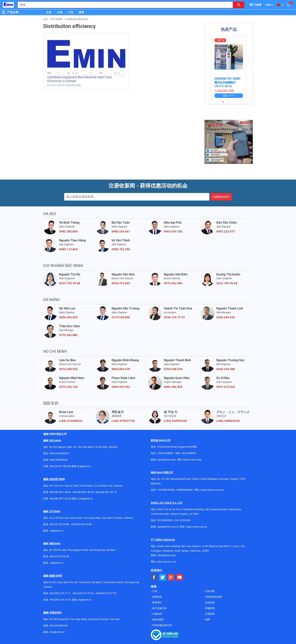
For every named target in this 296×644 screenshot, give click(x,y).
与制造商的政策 (213, 597)
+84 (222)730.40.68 (81, 524)
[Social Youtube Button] (180, 577)
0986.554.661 (121, 232)
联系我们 (157, 603)
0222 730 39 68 (70, 283)
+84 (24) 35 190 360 (60, 466)
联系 (82, 12)
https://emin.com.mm (212, 490)
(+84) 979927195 (123, 421)
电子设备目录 (159, 608)
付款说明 (210, 591)
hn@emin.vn (84, 466)
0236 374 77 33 (174, 317)
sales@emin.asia (166, 460)
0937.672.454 (226, 387)
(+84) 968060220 (228, 421)
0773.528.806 (121, 317)
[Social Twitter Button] (163, 577)
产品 (71, 12)
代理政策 (210, 614)
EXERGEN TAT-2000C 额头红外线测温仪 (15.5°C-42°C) (227, 82)
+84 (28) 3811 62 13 (106, 492)
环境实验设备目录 (162, 625)
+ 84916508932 (165, 453)
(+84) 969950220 (175, 421)
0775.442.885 (68, 335)
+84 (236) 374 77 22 (83, 593)
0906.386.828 (173, 387)
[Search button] (239, 5)
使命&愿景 (158, 620)
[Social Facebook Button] (154, 577)
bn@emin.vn (57, 531)
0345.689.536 (226, 317)
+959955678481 (185, 490)
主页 (49, 12)
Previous (204, 68)
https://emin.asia (192, 460)
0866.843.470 (121, 369)
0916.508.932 (68, 369)
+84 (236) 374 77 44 (60, 600)
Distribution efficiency (77, 19)
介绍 (60, 12)
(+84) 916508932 (71, 421)
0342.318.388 (226, 369)
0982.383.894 (68, 232)
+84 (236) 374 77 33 (106, 593)
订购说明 (157, 614)
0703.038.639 (173, 369)
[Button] (4, 12)
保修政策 (210, 608)
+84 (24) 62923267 (59, 453)
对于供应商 (57, 19)
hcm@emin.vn (85, 499)
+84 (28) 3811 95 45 (60, 499)
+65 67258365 (189, 453)
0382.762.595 (121, 249)
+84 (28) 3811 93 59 (83, 492)
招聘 (207, 620)
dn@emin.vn (85, 600)
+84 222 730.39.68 (59, 524)
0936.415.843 (121, 283)
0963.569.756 (173, 232)
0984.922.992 (121, 387)
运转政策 (210, 603)
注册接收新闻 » (221, 197)
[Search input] (123, 5)
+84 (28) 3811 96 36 (60, 492)
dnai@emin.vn (57, 632)
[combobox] (123, 5)
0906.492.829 (68, 317)
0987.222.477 (226, 232)
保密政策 (157, 597)
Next (253, 68)
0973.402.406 (173, 283)
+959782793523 (166, 490)
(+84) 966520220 (58, 460)
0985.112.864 (68, 249)
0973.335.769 (68, 387)
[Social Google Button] (171, 577)
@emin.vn (58, 563)
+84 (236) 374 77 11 (60, 593)
